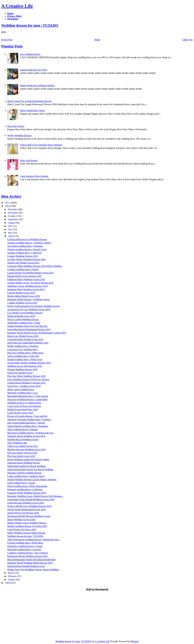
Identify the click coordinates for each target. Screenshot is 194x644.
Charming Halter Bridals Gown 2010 (25, 339)
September (13, 219)
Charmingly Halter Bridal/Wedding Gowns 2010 (31, 499)
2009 (8, 583)
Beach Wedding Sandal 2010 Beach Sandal (28, 459)
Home (98, 40)
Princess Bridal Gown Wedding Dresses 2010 (29, 506)
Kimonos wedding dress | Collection (25, 489)
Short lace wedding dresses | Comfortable (27, 399)
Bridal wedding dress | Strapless (23, 346)
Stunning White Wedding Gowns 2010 (26, 289)
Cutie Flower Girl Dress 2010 (22, 529)
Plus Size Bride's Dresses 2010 (22, 453)
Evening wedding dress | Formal (23, 269)
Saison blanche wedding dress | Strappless (28, 426)
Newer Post (7, 40)
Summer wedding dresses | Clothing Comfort (29, 243)
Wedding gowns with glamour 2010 (25, 366)
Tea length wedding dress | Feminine (25, 246)
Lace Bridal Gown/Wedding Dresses (25, 313)
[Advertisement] (27, 616)
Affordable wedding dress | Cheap (24, 323)
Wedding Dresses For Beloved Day (24, 403)
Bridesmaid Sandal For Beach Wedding (26, 466)
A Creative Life (17, 6)
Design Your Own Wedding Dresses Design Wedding (33, 570)
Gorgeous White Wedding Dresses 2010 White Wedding (34, 266)
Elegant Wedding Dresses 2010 (22, 369)
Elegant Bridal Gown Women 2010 (24, 276)
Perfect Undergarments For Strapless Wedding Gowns (33, 306)
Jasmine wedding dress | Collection (24, 253)
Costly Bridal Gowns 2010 (20, 413)
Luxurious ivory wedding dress (22, 349)
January (12, 580)
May (10, 233)
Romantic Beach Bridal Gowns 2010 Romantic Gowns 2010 (37, 333)
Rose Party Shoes (16, 126)
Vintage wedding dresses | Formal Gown (27, 249)
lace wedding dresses (30, 54)
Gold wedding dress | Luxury (21, 483)
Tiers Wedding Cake (17, 443)
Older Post (188, 40)
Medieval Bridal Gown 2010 (21, 316)
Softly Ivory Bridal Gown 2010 (23, 446)
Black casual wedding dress (21, 389)
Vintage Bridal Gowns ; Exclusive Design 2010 (30, 283)
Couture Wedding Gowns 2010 (22, 303)
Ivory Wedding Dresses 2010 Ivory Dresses (28, 379)
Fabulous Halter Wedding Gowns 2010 (26, 279)
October (12, 216)
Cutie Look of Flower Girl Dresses (24, 406)
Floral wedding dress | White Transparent (27, 486)
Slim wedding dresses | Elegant (22, 429)
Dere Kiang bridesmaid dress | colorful (26, 423)
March (11, 573)
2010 (8, 206)
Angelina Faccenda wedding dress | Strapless (29, 419)
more (4, 32)
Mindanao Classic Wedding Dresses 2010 (27, 286)
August (12, 223)
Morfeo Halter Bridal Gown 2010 (24, 296)
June (10, 229)
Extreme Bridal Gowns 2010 (21, 293)
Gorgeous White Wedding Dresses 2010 (27, 493)
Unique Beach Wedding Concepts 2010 (26, 383)
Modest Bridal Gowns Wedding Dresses (27, 523)
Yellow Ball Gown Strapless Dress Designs (41, 145)
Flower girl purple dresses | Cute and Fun (27, 416)
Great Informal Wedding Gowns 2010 (26, 503)
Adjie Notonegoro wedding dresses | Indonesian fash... (34, 539)
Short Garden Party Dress (32, 110)
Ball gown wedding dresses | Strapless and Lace (31, 433)
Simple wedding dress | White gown (25, 359)
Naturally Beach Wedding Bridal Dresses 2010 (30, 563)
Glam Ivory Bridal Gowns (20, 373)
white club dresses (29, 160)
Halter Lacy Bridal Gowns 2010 (23, 336)
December (13, 209)
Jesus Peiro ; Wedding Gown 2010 (24, 386)
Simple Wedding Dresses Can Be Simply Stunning (32, 479)
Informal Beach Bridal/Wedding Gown (26, 566)
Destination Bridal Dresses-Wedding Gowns (29, 516)
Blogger (135, 641)
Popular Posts (12, 46)
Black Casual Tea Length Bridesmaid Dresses (29, 101)
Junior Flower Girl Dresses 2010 (23, 513)
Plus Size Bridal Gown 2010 (21, 456)
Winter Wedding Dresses (19, 135)
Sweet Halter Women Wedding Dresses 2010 (29, 363)
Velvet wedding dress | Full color (23, 356)
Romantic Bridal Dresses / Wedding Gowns (28, 299)
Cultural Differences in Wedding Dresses (27, 239)
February (13, 576)
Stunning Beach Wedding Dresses (24, 463)
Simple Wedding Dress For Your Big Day (27, 326)
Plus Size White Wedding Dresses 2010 (26, 376)
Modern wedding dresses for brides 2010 (27, 526)
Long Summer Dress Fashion (34, 176)
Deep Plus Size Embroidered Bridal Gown (28, 343)
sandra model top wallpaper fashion (37, 85)
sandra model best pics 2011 (34, 70)
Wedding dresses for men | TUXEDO (30, 25)
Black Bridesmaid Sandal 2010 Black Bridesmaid (31, 560)
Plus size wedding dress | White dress (25, 353)
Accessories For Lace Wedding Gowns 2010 (29, 309)
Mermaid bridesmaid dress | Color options (28, 396)
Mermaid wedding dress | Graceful (24, 549)
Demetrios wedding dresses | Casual (25, 546)
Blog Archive (11, 196)
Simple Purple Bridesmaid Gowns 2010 (27, 509)
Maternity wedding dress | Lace (23, 393)
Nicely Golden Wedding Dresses (23, 319)
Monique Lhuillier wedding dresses (24, 473)
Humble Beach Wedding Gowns (23, 439)
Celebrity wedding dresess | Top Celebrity (28, 553)
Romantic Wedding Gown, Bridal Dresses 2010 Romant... (35, 496)
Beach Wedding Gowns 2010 (21, 519)
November (13, 213)
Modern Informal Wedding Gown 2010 (26, 449)
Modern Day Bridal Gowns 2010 (23, 263)
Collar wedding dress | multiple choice (26, 476)
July (10, 226)
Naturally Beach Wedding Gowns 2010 (26, 436)
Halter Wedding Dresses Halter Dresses (26, 533)
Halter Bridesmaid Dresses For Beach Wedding (30, 469)
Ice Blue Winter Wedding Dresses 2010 (26, 259)
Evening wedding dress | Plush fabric (25, 543)
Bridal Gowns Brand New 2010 (23, 409)
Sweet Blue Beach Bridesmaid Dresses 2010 (29, 329)
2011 (8, 203)
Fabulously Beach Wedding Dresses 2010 (27, 556)
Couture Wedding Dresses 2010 (23, 256)
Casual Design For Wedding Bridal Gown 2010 (30, 273)
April (11, 236)
